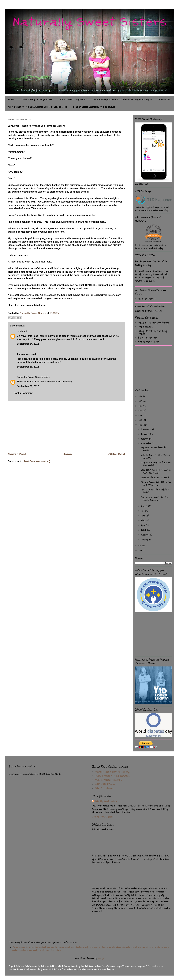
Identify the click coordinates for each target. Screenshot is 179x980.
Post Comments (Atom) (37, 461)
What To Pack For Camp (148, 342)
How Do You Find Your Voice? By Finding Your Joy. (151, 263)
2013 (141, 420)
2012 (141, 425)
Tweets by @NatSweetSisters (148, 311)
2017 (140, 401)
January (145, 540)
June (144, 516)
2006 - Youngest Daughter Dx (36, 100)
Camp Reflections (146, 327)
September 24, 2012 (28, 344)
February (145, 535)
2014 (141, 415)
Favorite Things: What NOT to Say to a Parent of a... (156, 484)
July (143, 511)
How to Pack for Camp (148, 338)
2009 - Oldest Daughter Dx (72, 100)
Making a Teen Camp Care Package (153, 323)
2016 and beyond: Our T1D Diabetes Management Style (122, 100)
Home (11, 100)
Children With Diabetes (105, 784)
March (144, 530)
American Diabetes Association (108, 780)
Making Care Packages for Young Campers (152, 332)
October (145, 439)
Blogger (101, 958)
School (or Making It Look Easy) (155, 478)
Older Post (117, 454)
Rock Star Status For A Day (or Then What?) (156, 464)
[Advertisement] (67, 426)
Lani (19, 331)
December (146, 429)
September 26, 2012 (28, 367)
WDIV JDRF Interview (104, 788)
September (147, 444)
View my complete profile (103, 817)
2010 (141, 550)
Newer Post (17, 454)
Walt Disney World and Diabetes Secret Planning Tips (37, 107)
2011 (140, 546)
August (145, 506)
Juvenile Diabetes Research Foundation (112, 776)
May (143, 521)
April (144, 525)
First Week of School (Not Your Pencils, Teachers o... (154, 499)
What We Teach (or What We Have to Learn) (156, 457)
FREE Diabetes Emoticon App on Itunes (94, 107)
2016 (141, 406)
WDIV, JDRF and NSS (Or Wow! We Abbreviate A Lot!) (156, 472)
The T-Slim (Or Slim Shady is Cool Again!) (156, 491)
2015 (141, 411)
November (146, 434)
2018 (141, 396)
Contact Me (164, 100)
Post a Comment (23, 393)
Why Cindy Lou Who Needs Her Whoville (154, 449)
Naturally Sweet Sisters (33, 313)
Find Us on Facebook (147, 299)
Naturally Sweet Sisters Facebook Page (113, 772)
